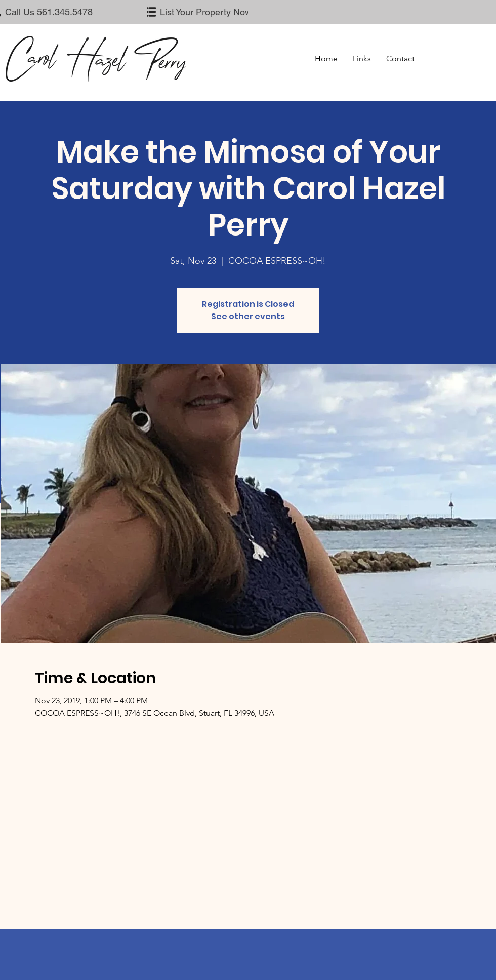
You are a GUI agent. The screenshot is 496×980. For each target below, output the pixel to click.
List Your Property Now (206, 12)
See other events (248, 316)
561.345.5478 (65, 12)
